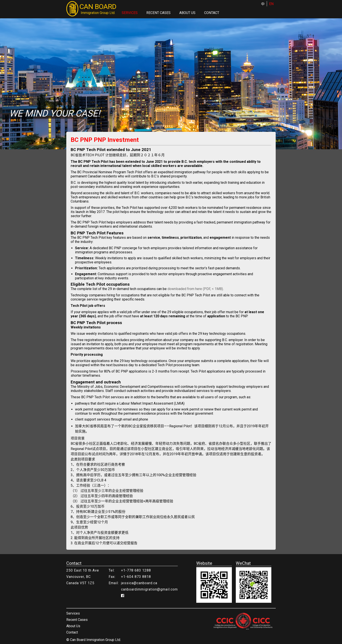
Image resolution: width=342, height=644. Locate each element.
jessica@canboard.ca (139, 583)
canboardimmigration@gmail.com (149, 589)
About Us (187, 13)
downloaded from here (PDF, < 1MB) (195, 289)
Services (130, 13)
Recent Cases (158, 13)
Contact (212, 13)
